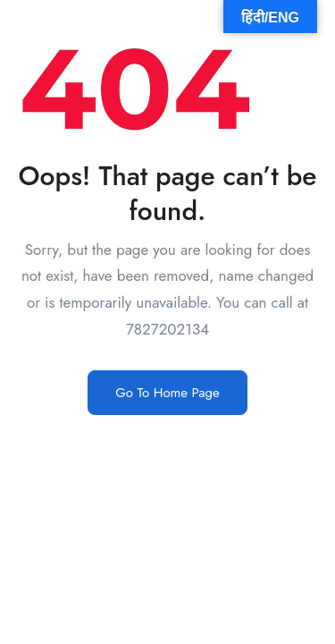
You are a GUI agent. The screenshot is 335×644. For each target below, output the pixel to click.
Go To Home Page (167, 393)
